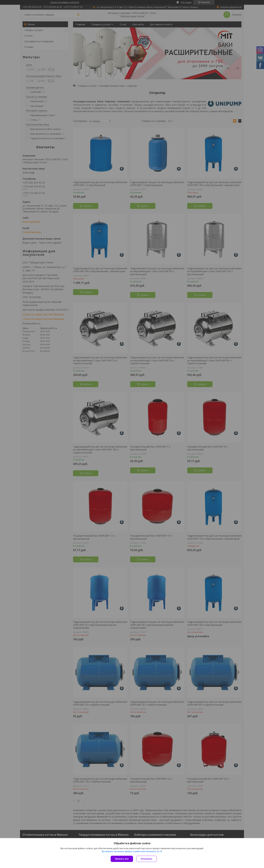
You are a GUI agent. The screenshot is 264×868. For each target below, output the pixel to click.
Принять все (122, 859)
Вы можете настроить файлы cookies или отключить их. (131, 851)
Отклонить (147, 859)
